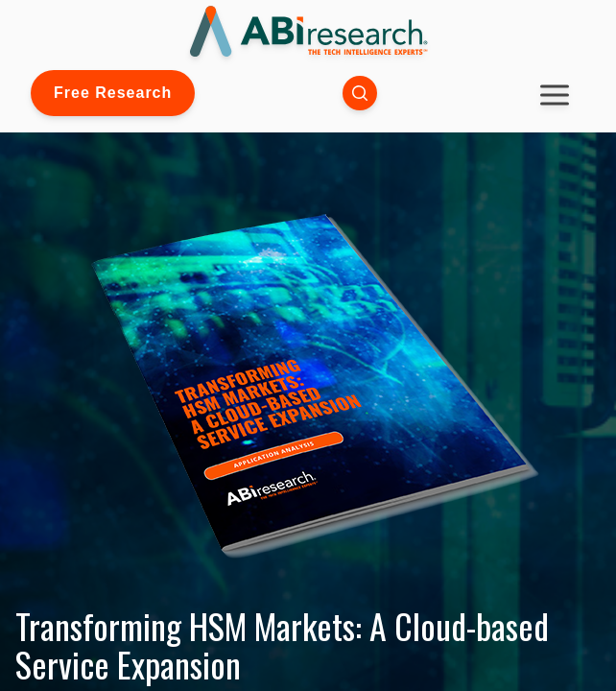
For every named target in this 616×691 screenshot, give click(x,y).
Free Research (113, 93)
